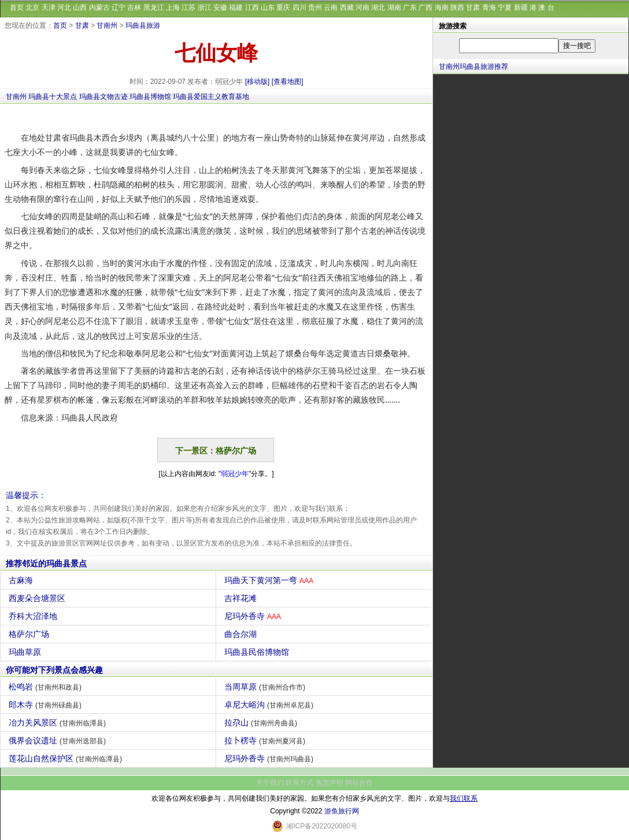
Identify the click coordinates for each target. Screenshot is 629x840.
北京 (32, 8)
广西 (425, 8)
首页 (17, 8)
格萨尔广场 (30, 634)
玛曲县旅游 (143, 25)
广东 (410, 8)
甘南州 (107, 25)
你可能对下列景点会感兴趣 (54, 670)
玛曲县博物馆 (150, 97)
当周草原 (266, 687)
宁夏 (505, 8)
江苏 (188, 8)
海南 (442, 8)
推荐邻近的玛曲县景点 (46, 563)
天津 (49, 8)
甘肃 (473, 8)
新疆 (521, 8)
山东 (268, 8)
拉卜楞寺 (266, 740)
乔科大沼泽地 (34, 616)
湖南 (394, 8)
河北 (64, 8)
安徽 (220, 8)
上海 (173, 8)
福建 (236, 8)
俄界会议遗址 (59, 740)
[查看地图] (288, 82)
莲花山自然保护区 (67, 758)
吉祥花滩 (242, 598)
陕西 (457, 8)
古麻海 (22, 580)
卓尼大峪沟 (270, 705)
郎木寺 (47, 705)
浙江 (205, 8)
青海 (489, 8)
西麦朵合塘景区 (38, 598)
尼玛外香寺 (254, 616)
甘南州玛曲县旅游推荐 (473, 67)
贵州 (315, 8)
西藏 (347, 8)
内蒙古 (99, 8)
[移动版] (258, 82)
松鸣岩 (47, 687)
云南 (331, 8)
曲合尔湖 (242, 634)
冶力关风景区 (59, 723)
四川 (299, 8)
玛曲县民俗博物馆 (258, 652)
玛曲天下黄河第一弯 (270, 580)
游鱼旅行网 (342, 811)
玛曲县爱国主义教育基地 (211, 97)
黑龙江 (154, 8)
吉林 (134, 8)
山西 (80, 8)
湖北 (378, 8)
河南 (362, 8)
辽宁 (119, 8)
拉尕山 (262, 723)
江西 (252, 8)
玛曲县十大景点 (53, 97)
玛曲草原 (26, 652)
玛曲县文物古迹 (103, 97)
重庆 (283, 8)
